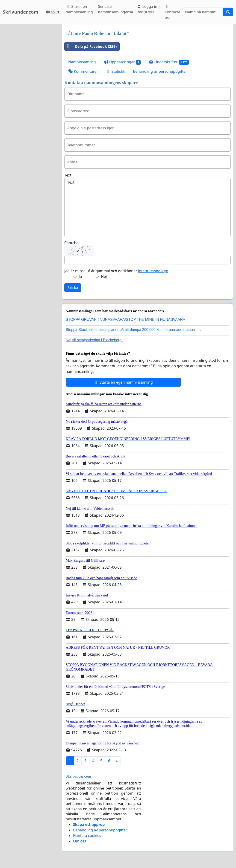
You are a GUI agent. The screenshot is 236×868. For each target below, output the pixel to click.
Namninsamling (82, 62)
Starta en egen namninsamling (123, 382)
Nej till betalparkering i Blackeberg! (94, 340)
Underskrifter (169, 62)
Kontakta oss (172, 12)
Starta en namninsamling (79, 9)
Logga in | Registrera (148, 9)
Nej (104, 276)
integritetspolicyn (153, 271)
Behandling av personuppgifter (160, 71)
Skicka (73, 288)
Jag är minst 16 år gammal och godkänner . (117, 271)
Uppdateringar (122, 62)
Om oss (80, 841)
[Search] (202, 12)
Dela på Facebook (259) (91, 46)
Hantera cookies (87, 836)
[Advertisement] (29, 93)
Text (68, 175)
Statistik (115, 71)
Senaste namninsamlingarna (115, 9)
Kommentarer (83, 71)
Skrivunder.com (21, 12)
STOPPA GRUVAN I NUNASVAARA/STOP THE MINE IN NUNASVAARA (125, 320)
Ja (80, 276)
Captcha (71, 243)
